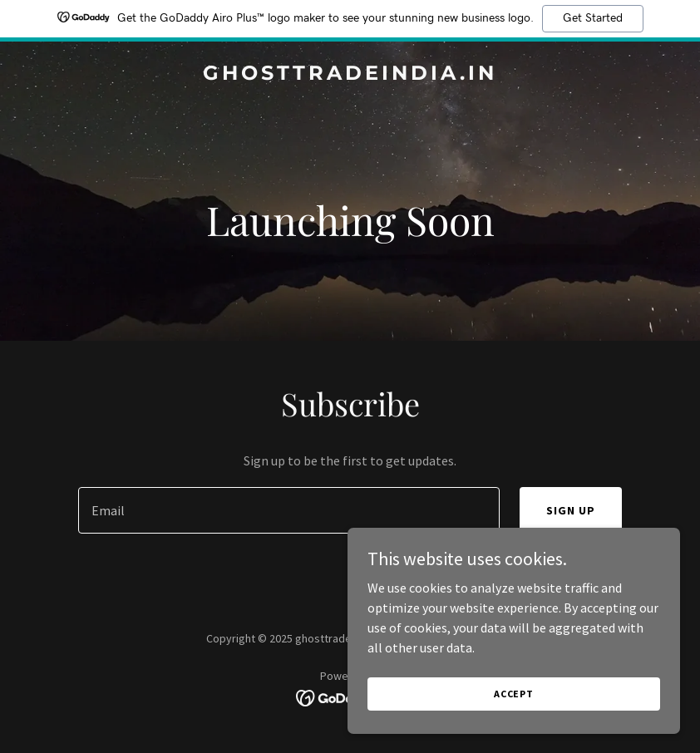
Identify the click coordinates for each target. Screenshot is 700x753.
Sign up (571, 510)
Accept (514, 694)
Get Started (593, 18)
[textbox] (289, 510)
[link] (350, 75)
